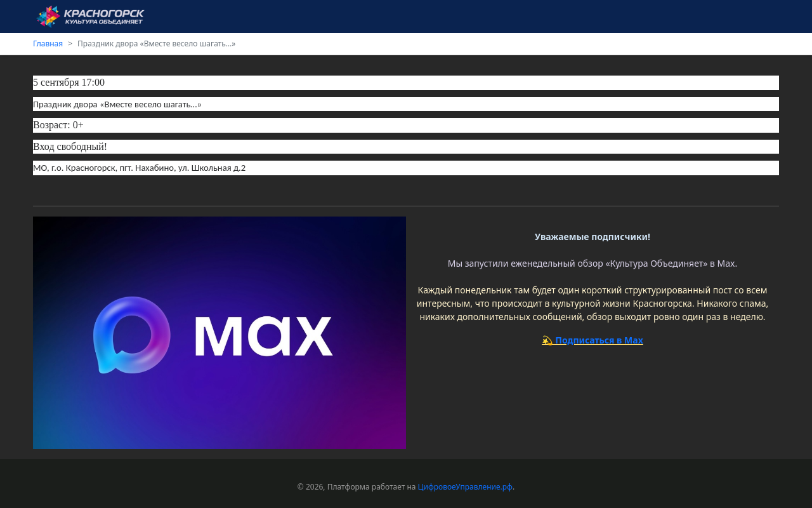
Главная (48, 43)
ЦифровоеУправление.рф (465, 487)
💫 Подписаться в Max (593, 340)
